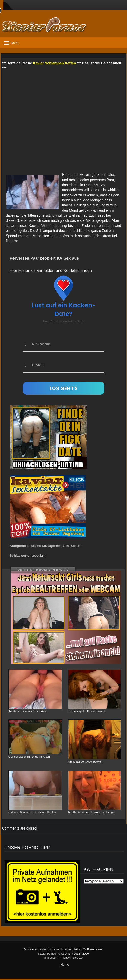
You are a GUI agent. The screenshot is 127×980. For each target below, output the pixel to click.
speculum (38, 555)
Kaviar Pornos (47, 954)
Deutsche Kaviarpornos (44, 546)
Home (65, 965)
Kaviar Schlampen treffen (54, 63)
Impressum (51, 958)
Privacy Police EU (72, 958)
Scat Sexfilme (73, 546)
